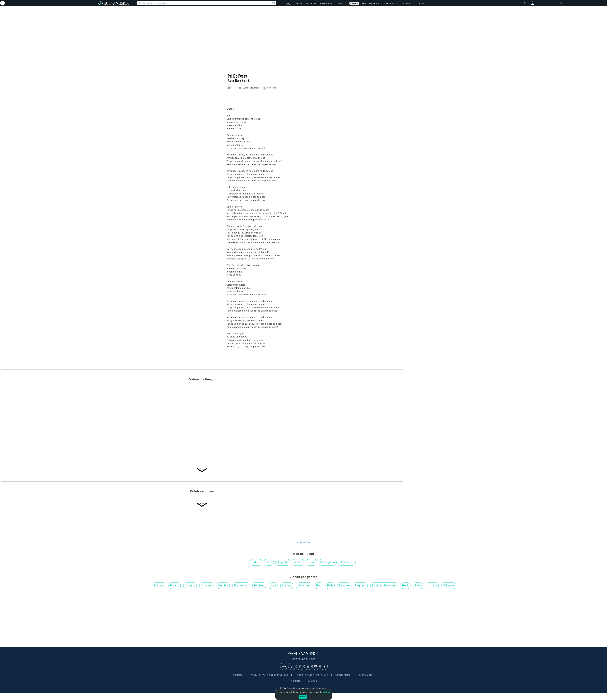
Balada (175, 586)
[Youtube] (316, 666)
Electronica (241, 586)
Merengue (304, 586)
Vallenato (449, 586)
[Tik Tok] (292, 666)
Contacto (238, 675)
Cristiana (207, 586)
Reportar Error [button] (365, 675)
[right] (287, 3)
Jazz (273, 586)
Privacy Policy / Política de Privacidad (269, 675)
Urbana (432, 586)
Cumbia (223, 586)
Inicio (298, 3)
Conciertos (390, 3)
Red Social (327, 3)
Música (342, 3)
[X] (324, 666)
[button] (269, 88)
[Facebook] (300, 666)
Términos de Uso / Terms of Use (311, 675)
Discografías (371, 3)
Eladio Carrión (243, 80)
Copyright (312, 681)
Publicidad (295, 681)
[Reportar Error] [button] (303, 543)
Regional (360, 586)
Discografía (328, 562)
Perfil (269, 562)
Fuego (231, 80)
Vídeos (354, 3)
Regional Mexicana (384, 586)
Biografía (283, 562)
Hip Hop (259, 586)
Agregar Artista (343, 675)
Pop (319, 586)
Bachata (159, 586)
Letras (406, 3)
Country (190, 586)
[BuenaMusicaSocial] (284, 666)
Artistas (311, 3)
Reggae (344, 586)
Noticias (419, 3)
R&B (330, 586)
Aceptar (303, 697)
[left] (289, 3)
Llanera (287, 586)
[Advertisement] (507, 503)
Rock (406, 586)
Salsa (418, 586)
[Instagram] (308, 666)
